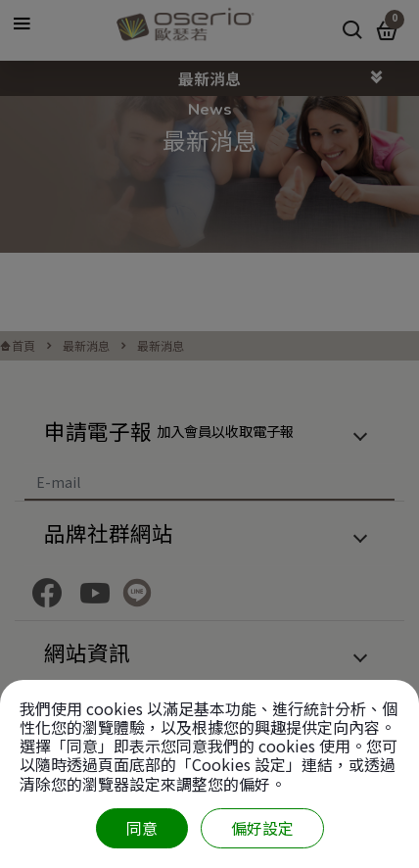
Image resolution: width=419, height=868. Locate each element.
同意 (142, 828)
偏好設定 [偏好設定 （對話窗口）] (262, 828)
